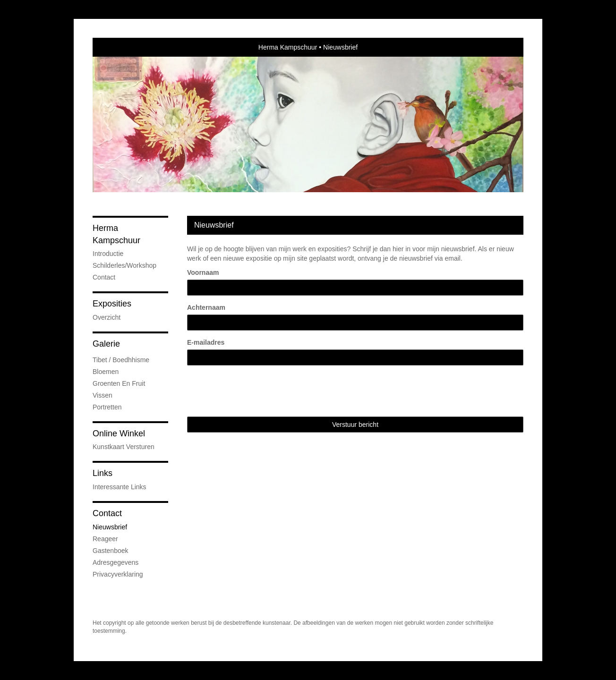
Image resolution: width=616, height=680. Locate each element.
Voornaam (203, 272)
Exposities (112, 304)
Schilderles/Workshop (124, 265)
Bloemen (106, 372)
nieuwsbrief (110, 527)
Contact (104, 277)
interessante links (120, 487)
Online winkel (119, 433)
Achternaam (206, 307)
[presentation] (259, 391)
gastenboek (111, 551)
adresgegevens (115, 562)
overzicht (107, 317)
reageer (105, 539)
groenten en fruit (119, 383)
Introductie (108, 254)
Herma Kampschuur (288, 47)
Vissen (103, 395)
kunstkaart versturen (124, 447)
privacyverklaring (118, 574)
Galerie (106, 344)
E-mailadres (206, 342)
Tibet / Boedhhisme (121, 360)
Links (103, 473)
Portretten (107, 407)
